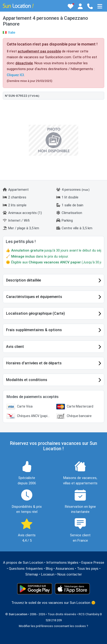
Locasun (48, 574)
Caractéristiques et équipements (34, 297)
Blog (49, 569)
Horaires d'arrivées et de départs (34, 363)
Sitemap (32, 574)
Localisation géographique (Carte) (35, 313)
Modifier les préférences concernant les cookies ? (53, 626)
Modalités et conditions (27, 380)
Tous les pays (88, 569)
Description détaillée (23, 280)
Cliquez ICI (15, 75)
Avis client (15, 347)
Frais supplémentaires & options (34, 330)
